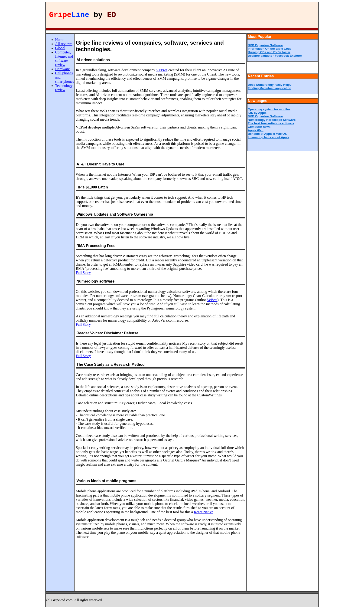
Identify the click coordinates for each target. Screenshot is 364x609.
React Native (203, 512)
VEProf (162, 70)
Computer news (259, 127)
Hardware (63, 69)
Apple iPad (255, 130)
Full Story (83, 273)
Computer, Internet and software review (64, 58)
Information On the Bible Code (270, 49)
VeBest (212, 300)
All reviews (64, 44)
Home (60, 40)
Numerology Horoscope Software (272, 120)
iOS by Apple (257, 113)
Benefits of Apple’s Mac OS (267, 134)
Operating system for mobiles (269, 109)
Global (60, 48)
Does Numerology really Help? (270, 85)
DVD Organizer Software (265, 45)
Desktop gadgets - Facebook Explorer (275, 56)
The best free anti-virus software (271, 123)
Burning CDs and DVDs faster (269, 52)
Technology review (64, 88)
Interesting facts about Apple (268, 137)
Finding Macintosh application (269, 88)
